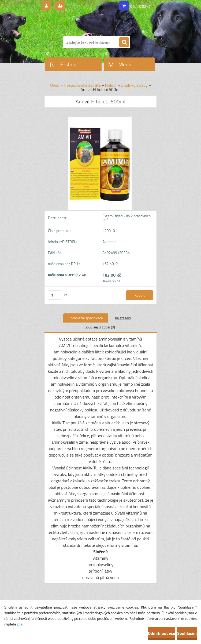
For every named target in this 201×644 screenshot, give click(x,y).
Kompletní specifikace (86, 318)
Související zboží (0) (100, 327)
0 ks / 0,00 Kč (140, 6)
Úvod (55, 85)
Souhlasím (187, 633)
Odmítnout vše (162, 633)
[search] (124, 42)
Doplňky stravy (134, 85)
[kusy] (55, 295)
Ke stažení (123, 318)
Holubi (111, 85)
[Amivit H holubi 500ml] (100, 118)
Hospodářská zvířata (82, 85)
